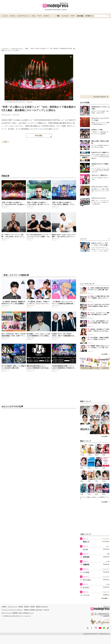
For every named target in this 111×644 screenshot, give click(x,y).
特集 (58, 16)
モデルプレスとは (12, 607)
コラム (33, 16)
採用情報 (32, 607)
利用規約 (21, 607)
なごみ (85, 549)
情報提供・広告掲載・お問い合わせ (33, 610)
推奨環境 (26, 607)
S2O (5, 142)
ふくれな (86, 572)
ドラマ (72, 16)
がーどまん (87, 580)
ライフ (40, 16)
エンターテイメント (23, 16)
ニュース (5, 16)
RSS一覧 (47, 610)
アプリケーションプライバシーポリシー (12, 610)
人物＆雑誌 (80, 16)
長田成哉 (86, 557)
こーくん (86, 595)
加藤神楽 (86, 564)
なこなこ (86, 587)
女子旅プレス (89, 16)
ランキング (65, 16)
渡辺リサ (86, 542)
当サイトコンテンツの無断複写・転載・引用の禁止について (17, 613)
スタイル (12, 16)
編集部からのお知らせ (42, 607)
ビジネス (46, 16)
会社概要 (4, 607)
